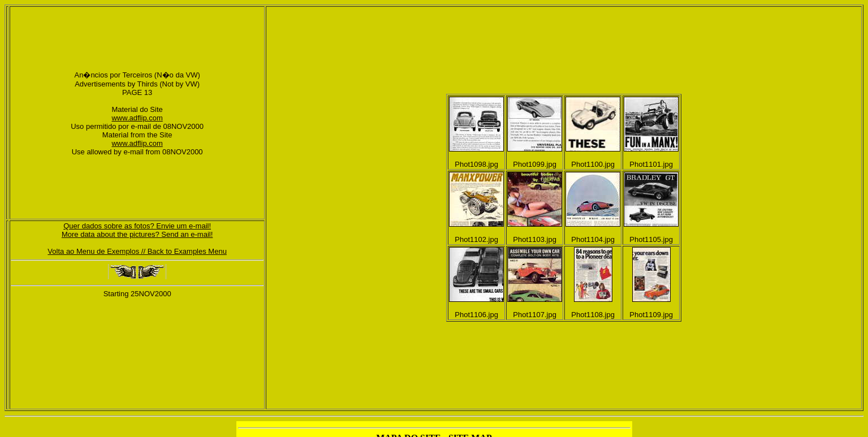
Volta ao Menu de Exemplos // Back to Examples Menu (137, 251)
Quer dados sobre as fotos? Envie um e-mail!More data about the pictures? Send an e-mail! (137, 230)
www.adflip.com (137, 118)
